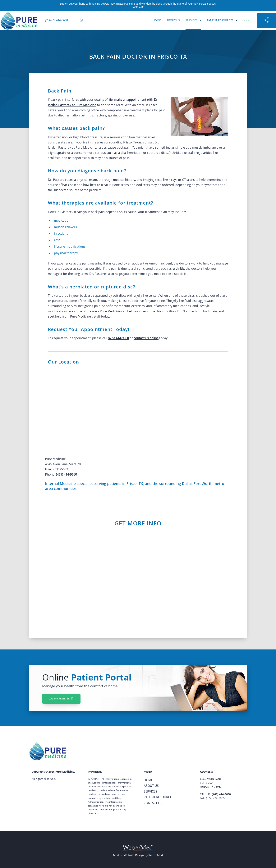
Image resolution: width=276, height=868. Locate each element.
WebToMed (156, 855)
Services (191, 20)
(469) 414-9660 (118, 338)
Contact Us (153, 803)
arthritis (178, 269)
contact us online (146, 338)
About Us (173, 20)
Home (157, 20)
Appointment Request (128, 20)
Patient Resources (220, 20)
